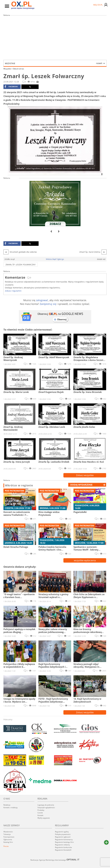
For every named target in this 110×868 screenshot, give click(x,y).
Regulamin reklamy (62, 845)
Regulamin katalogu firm (64, 842)
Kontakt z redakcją (10, 808)
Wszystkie (54, 63)
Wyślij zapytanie (44, 818)
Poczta (6, 846)
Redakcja (7, 805)
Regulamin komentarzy (64, 840)
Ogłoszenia (8, 840)
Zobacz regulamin (13, 291)
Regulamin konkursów (63, 847)
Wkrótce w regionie (19, 485)
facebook (11, 87)
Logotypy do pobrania (46, 805)
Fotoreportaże (9, 837)
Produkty (41, 810)
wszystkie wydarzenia (85, 560)
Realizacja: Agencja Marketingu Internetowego (55, 860)
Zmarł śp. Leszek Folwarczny (21, 265)
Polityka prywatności (63, 834)
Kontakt (40, 815)
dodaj (81, 485)
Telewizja (7, 834)
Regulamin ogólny (62, 832)
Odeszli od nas (18, 69)
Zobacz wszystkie (85, 475)
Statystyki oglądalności (46, 808)
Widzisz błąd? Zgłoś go (55, 259)
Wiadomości (8, 832)
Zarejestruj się (48, 304)
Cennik (40, 813)
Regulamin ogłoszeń (63, 837)
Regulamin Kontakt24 (63, 850)
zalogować (42, 300)
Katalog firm (8, 842)
